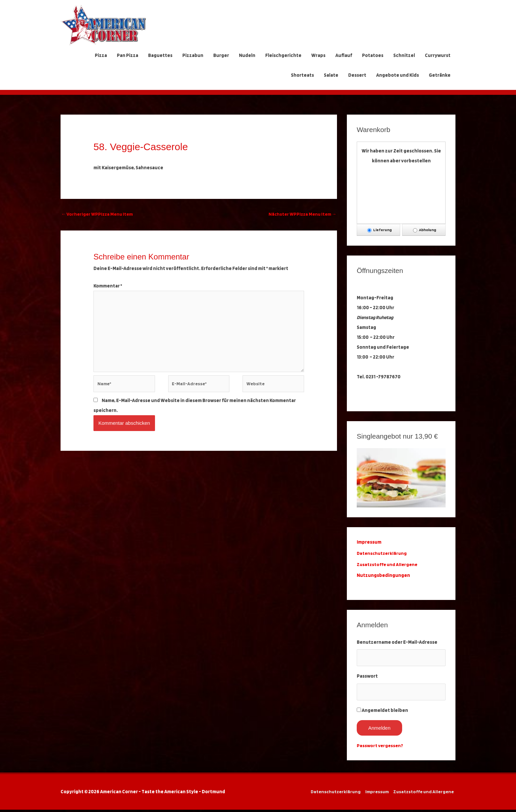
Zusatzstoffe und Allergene (388, 564)
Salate (331, 75)
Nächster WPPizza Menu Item (301, 214)
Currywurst (438, 55)
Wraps (318, 55)
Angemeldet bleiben (385, 713)
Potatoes (373, 55)
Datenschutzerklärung (384, 553)
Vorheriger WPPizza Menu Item (99, 214)
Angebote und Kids (398, 75)
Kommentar (108, 286)
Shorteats (302, 75)
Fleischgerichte (283, 55)
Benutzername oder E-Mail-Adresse (397, 642)
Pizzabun (193, 55)
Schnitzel (404, 55)
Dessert (357, 75)
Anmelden (379, 730)
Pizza (101, 55)
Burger (221, 55)
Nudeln (247, 55)
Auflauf (344, 55)
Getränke (440, 75)
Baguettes (160, 55)
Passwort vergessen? (381, 748)
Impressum (375, 794)
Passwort (367, 677)
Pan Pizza (128, 55)
